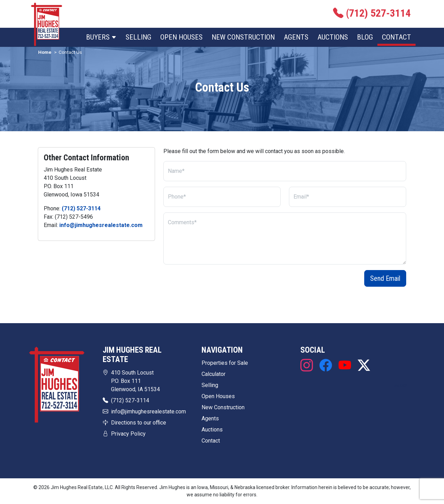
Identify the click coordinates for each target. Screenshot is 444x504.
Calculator (214, 374)
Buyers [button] (101, 37)
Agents (296, 37)
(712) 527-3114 (81, 208)
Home (45, 52)
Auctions (333, 37)
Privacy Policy (128, 434)
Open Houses (181, 37)
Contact (396, 37)
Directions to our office (139, 423)
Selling (138, 37)
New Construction (243, 37)
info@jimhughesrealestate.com (101, 225)
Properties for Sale (225, 363)
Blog (365, 37)
